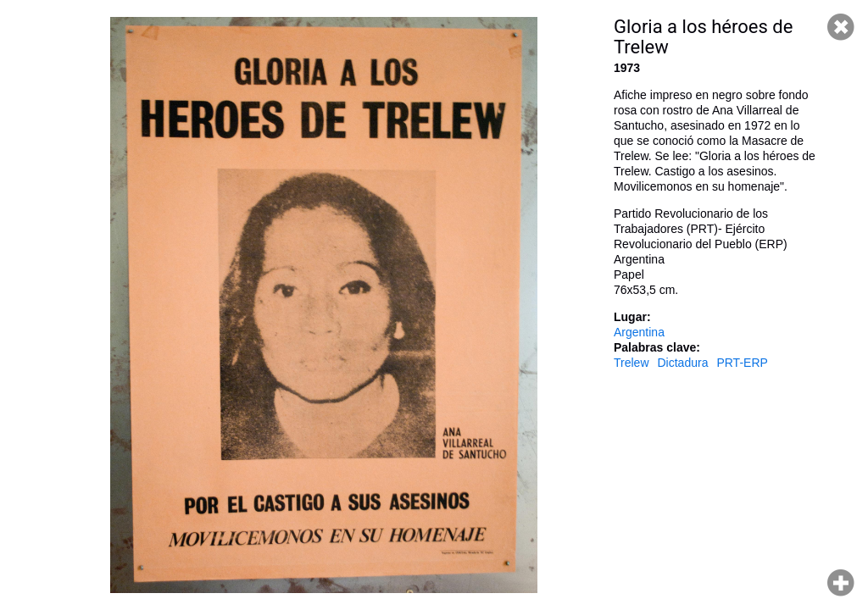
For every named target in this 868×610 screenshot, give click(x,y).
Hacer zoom (841, 583)
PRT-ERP (742, 363)
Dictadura (683, 363)
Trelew (632, 363)
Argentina (639, 332)
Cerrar (841, 27)
